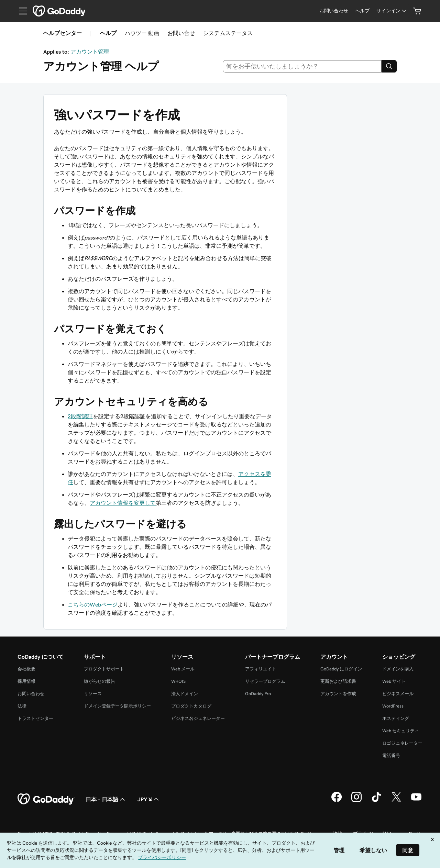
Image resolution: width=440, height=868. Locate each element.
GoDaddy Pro (258, 694)
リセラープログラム (265, 681)
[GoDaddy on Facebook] (337, 801)
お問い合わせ (31, 694)
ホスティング (396, 718)
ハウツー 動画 (142, 33)
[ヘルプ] (362, 11)
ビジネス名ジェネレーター (198, 718)
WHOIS (178, 681)
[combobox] (302, 66)
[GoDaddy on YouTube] (416, 801)
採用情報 (26, 681)
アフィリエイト (261, 669)
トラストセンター (35, 718)
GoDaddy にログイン (341, 669)
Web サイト (394, 681)
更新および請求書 (338, 681)
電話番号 (391, 755)
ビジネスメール (398, 694)
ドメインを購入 (398, 669)
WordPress (393, 706)
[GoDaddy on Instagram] (356, 801)
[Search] (389, 66)
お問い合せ (181, 33)
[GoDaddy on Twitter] (396, 801)
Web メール (183, 669)
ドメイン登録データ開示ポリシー (117, 706)
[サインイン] (392, 11)
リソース (93, 694)
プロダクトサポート (104, 669)
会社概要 (26, 669)
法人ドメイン (185, 694)
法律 (22, 706)
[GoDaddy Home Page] (46, 799)
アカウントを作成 (338, 694)
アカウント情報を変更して (123, 503)
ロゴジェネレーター (402, 743)
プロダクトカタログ (191, 706)
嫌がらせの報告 (100, 681)
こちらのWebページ (93, 604)
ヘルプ (108, 33)
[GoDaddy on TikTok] (376, 801)
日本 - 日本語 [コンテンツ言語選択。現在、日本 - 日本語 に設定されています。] (106, 799)
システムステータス (228, 33)
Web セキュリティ (401, 731)
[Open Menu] (20, 11)
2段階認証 (80, 416)
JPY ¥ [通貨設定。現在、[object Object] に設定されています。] (149, 799)
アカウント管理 (90, 52)
